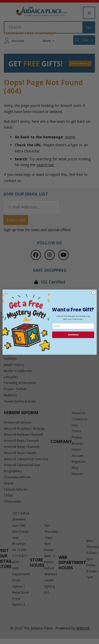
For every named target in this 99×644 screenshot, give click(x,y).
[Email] (73, 326)
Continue (73, 335)
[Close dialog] (93, 293)
